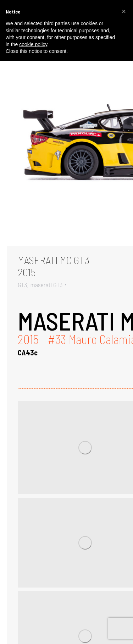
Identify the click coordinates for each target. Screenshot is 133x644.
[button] (124, 11)
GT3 (22, 285)
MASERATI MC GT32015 (54, 266)
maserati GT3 (46, 285)
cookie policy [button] (33, 44)
